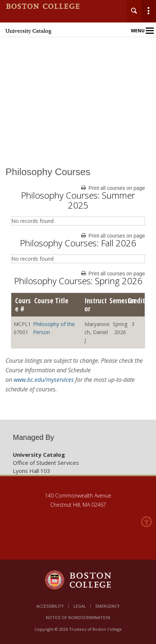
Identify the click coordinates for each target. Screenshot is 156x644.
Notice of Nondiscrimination (78, 617)
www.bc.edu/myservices (44, 380)
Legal (80, 606)
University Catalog (28, 31)
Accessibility (50, 606)
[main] (78, 288)
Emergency (108, 606)
